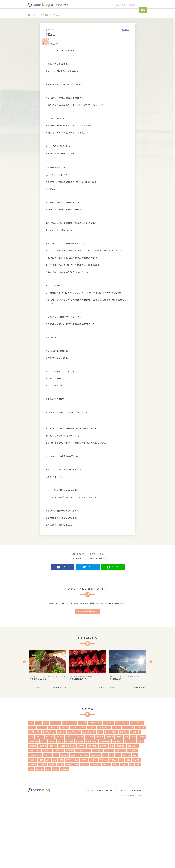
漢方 (61, 826)
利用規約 (107, 856)
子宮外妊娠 (109, 817)
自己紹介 (106, 831)
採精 (111, 821)
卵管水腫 (80, 807)
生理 (76, 826)
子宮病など (121, 817)
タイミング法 (35, 798)
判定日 (44, 807)
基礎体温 (53, 812)
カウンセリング (95, 789)
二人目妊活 (119, 742)
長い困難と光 (115, 745)
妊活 (111, 812)
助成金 (60, 807)
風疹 (48, 835)
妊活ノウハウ (47, 742)
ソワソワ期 (141, 793)
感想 (84, 742)
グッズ (32, 793)
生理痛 (84, 826)
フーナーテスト (111, 798)
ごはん (74, 793)
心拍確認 (48, 821)
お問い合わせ (137, 856)
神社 (121, 826)
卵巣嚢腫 (70, 807)
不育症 (69, 803)
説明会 (124, 831)
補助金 (116, 831)
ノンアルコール (74, 798)
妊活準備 (70, 817)
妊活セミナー (133, 812)
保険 (127, 803)
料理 (118, 821)
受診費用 (43, 812)
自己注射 (85, 831)
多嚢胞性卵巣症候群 (67, 812)
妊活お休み (121, 812)
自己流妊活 (96, 831)
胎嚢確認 (43, 831)
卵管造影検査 (105, 807)
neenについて (87, 856)
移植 (128, 826)
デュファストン (49, 798)
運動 (138, 831)
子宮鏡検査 (132, 817)
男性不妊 (133, 742)
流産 (48, 826)
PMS (46, 789)
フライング (124, 798)
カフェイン (109, 789)
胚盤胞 (60, 831)
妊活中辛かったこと (38, 745)
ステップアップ (104, 793)
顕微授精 (40, 835)
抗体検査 (65, 821)
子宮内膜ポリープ (58, 742)
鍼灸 (138, 742)
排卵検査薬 (84, 821)
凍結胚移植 (34, 807)
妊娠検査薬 (92, 812)
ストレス (39, 742)
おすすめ (32, 742)
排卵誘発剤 (96, 821)
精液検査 (33, 831)
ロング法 (50, 803)
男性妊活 (113, 826)
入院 (133, 803)
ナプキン (61, 798)
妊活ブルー (47, 817)
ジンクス (91, 793)
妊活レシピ (59, 817)
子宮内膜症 (97, 817)
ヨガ (31, 803)
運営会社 (98, 856)
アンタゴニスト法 (69, 789)
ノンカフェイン (89, 798)
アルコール (55, 789)
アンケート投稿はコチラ (87, 677)
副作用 (52, 807)
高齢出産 (89, 742)
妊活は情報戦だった (78, 745)
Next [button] (151, 728)
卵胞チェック (130, 807)
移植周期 (137, 826)
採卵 (105, 821)
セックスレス (128, 793)
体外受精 (46, 15)
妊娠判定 (81, 812)
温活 (55, 826)
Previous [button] (24, 728)
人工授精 (127, 742)
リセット (40, 803)
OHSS (39, 789)
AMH (31, 789)
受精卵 (141, 807)
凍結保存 (142, 803)
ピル (100, 798)
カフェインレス (122, 789)
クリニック (42, 793)
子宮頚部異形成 (35, 821)
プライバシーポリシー (122, 856)
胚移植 (69, 831)
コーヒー (65, 793)
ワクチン (60, 803)
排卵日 (74, 821)
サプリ (82, 793)
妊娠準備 (103, 812)
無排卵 (69, 826)
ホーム (32, 15)
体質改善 (110, 803)
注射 (41, 826)
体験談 (119, 803)
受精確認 (33, 812)
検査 (135, 821)
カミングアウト (137, 789)
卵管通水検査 (91, 807)
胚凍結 (52, 831)
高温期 (55, 835)
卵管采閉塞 (117, 807)
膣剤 (76, 831)
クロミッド (54, 793)
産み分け (93, 826)
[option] (48, 735)
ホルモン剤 (136, 798)
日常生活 (127, 821)
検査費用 (33, 826)
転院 (132, 831)
